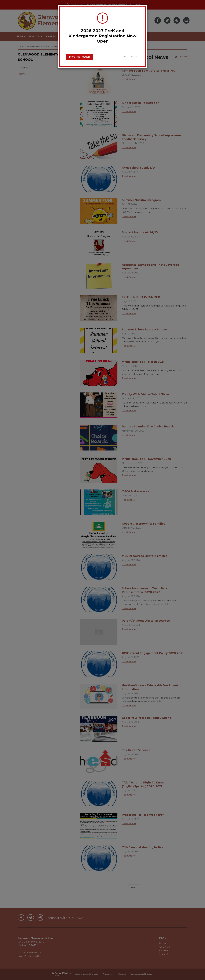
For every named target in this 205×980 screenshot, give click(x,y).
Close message (130, 57)
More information (79, 57)
